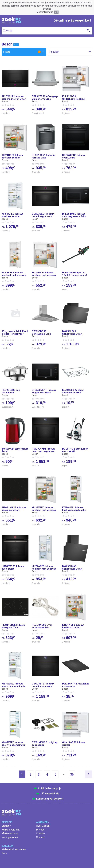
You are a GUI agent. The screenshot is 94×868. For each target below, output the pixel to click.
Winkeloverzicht (11, 830)
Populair (54, 52)
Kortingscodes (10, 837)
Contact (40, 837)
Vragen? (6, 826)
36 (72, 774)
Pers (4, 853)
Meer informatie (45, 12)
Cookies (41, 833)
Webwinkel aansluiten (14, 849)
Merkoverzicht (10, 833)
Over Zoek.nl (43, 826)
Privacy (40, 830)
